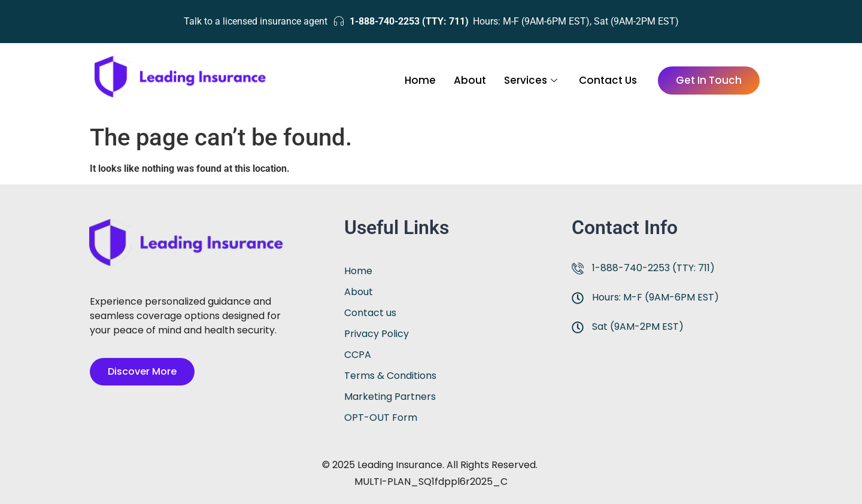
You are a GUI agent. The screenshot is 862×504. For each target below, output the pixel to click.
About (470, 80)
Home (420, 80)
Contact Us (608, 80)
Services (531, 80)
